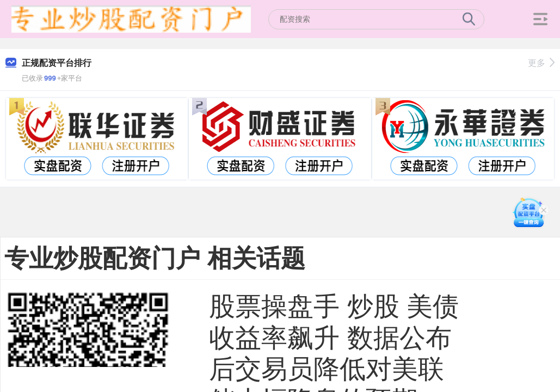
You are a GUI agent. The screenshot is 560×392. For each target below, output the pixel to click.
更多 (541, 63)
